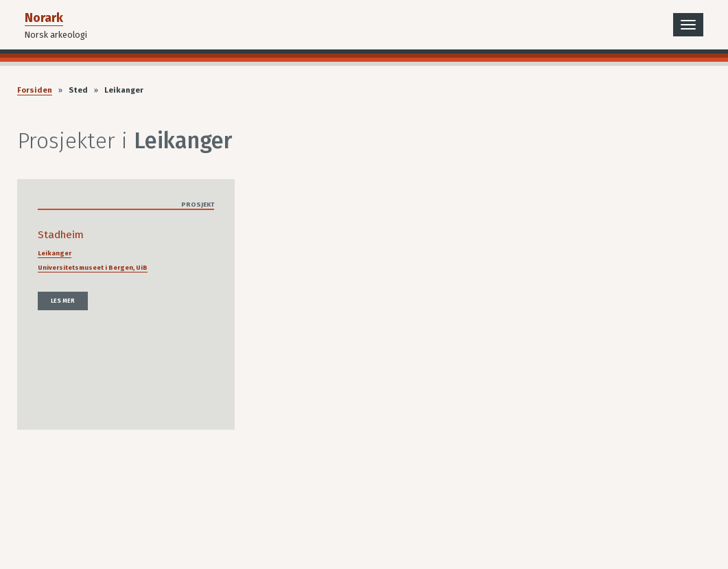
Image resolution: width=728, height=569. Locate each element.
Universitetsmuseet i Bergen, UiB (93, 268)
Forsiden (35, 90)
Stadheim (61, 235)
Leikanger (55, 253)
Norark (44, 18)
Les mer (63, 301)
